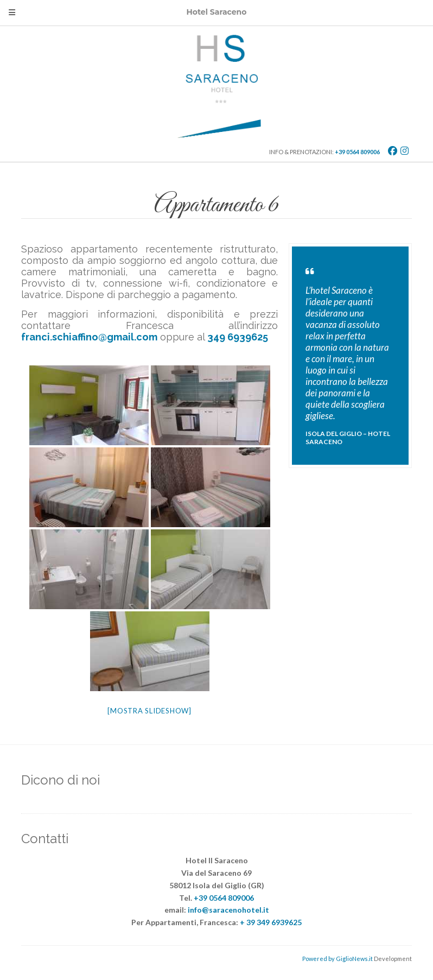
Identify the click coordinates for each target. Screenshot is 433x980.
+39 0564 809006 (357, 152)
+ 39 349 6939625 (271, 922)
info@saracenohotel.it (228, 910)
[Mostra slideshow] (149, 711)
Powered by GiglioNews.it (338, 959)
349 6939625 (238, 337)
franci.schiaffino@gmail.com (89, 337)
